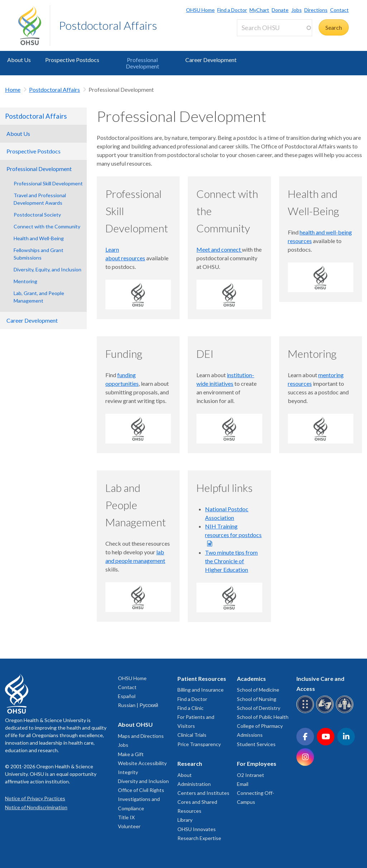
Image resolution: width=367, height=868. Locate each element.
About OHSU (135, 724)
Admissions (250, 735)
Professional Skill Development (48, 183)
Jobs (297, 10)
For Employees (257, 763)
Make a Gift (131, 754)
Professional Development (142, 63)
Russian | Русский (138, 705)
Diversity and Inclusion (143, 781)
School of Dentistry (259, 708)
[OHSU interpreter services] (346, 712)
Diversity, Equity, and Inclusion (47, 269)
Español (127, 696)
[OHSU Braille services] (306, 712)
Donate (280, 10)
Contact (339, 10)
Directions (316, 10)
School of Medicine (258, 690)
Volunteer (129, 826)
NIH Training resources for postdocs (233, 530)
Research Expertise (199, 838)
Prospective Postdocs (72, 60)
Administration (194, 784)
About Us (19, 60)
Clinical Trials (192, 735)
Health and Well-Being (39, 238)
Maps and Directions (141, 736)
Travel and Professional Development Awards (40, 199)
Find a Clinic (190, 708)
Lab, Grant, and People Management (39, 297)
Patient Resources (202, 679)
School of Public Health (263, 717)
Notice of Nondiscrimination (36, 807)
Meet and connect (219, 249)
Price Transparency (199, 744)
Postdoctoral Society (37, 215)
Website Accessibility (142, 763)
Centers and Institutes (203, 793)
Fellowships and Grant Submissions (39, 254)
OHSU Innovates (197, 829)
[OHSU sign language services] (326, 712)
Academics (251, 679)
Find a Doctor (232, 10)
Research (190, 763)
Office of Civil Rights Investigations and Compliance (141, 799)
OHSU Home (200, 10)
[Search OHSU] (275, 28)
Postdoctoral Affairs (108, 25)
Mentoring (25, 281)
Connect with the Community (47, 226)
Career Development (211, 60)
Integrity (128, 772)
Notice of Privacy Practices (35, 798)
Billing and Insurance (201, 690)
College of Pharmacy (260, 726)
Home (13, 89)
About (185, 775)
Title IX (126, 817)
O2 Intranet (251, 775)
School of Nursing (257, 699)
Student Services (256, 744)
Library (185, 820)
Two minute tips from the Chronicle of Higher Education (231, 561)
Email (243, 784)
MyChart (259, 10)
